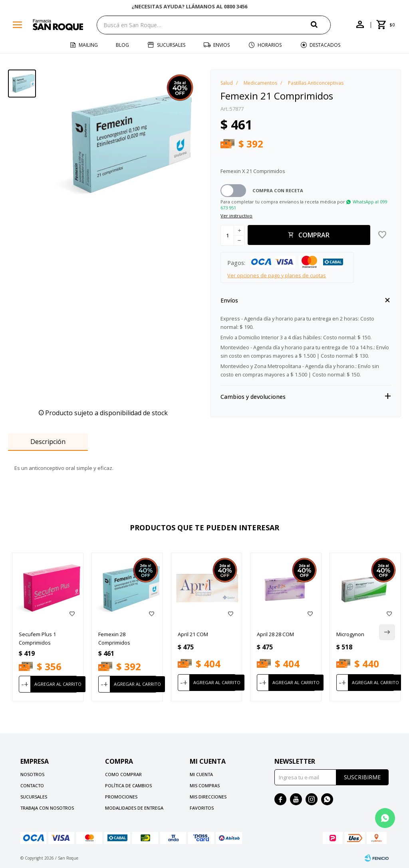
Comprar (314, 235)
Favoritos (202, 808)
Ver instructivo (236, 216)
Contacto (32, 785)
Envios (221, 45)
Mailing (88, 45)
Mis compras (205, 785)
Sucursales (171, 45)
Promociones (121, 797)
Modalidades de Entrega (134, 808)
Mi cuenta (201, 774)
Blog (122, 45)
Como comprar (123, 774)
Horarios (270, 45)
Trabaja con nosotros (47, 808)
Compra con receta (278, 190)
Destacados (325, 45)
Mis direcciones (208, 797)
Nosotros (32, 774)
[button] (321, 25)
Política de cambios (128, 785)
